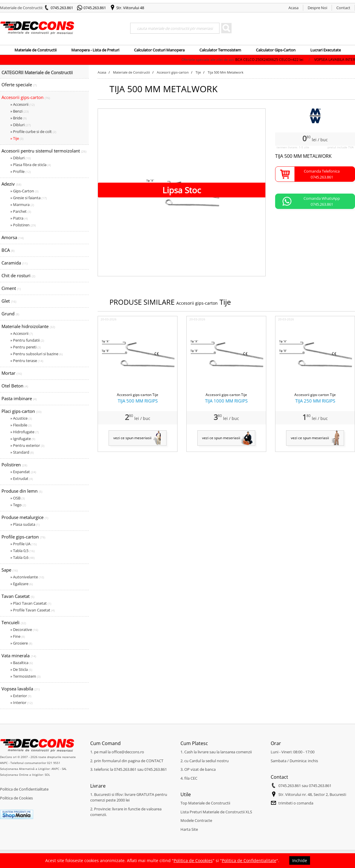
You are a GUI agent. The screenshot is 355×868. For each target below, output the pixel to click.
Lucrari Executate (326, 50)
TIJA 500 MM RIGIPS (138, 401)
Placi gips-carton (21, 411)
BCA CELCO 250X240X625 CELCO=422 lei (305, 60)
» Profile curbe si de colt (33, 132)
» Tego (18, 505)
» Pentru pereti (26, 347)
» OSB (18, 498)
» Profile (21, 171)
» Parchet (21, 211)
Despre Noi (317, 8)
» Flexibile (21, 425)
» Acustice (21, 418)
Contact (343, 8)
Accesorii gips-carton (26, 97)
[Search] (175, 28)
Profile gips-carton (23, 537)
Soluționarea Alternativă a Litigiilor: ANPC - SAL (33, 769)
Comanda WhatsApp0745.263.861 (322, 201)
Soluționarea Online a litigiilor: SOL (25, 775)
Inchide (300, 860)
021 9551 (54, 763)
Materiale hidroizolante (28, 326)
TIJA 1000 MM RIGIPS (226, 401)
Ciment (11, 288)
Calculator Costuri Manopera (159, 50)
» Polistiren (23, 225)
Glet (9, 301)
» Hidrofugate (25, 432)
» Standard (22, 452)
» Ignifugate (23, 439)
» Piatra (19, 218)
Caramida (14, 263)
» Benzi (20, 111)
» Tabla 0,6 (22, 557)
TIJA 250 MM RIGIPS (315, 401)
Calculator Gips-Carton (276, 50)
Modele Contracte (196, 820)
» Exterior (21, 696)
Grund (10, 314)
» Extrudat (22, 478)
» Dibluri (21, 125)
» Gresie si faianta (29, 198)
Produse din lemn (22, 491)
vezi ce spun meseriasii (132, 438)
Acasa (293, 8)
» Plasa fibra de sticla (31, 165)
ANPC (4, 763)
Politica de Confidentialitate (24, 789)
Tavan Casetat (18, 596)
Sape (10, 570)
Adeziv (11, 184)
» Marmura (22, 205)
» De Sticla (21, 669)
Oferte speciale (19, 85)
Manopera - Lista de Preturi (95, 50)
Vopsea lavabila (21, 689)
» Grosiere (21, 643)
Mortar (12, 373)
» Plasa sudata (25, 524)
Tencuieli (14, 622)
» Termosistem (25, 676)
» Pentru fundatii (27, 340)
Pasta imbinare (19, 398)
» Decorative (24, 629)
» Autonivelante (27, 577)
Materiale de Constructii (35, 50)
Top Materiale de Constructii (205, 803)
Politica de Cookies (16, 798)
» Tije (17, 138)
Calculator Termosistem (220, 50)
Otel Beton (15, 386)
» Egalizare (22, 584)
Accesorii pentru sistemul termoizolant (44, 151)
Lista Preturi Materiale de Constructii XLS (216, 812)
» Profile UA (24, 544)
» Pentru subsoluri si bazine (37, 354)
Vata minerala (19, 656)
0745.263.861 (62, 8)
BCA (8, 250)
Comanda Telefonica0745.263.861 (322, 174)
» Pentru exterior (27, 445)
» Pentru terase (27, 361)
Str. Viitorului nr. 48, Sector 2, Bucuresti (312, 794)
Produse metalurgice (25, 517)
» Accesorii (22, 104)
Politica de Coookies (193, 860)
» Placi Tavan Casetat (31, 603)
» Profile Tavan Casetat (33, 610)
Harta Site (189, 829)
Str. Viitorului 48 (130, 8)
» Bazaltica (22, 663)
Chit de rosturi (18, 275)
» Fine (18, 636)
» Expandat (23, 472)
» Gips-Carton (24, 191)
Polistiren (14, 465)
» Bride (18, 118)
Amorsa (13, 237)
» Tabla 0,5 (22, 551)
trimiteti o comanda (296, 803)
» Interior (21, 702)
